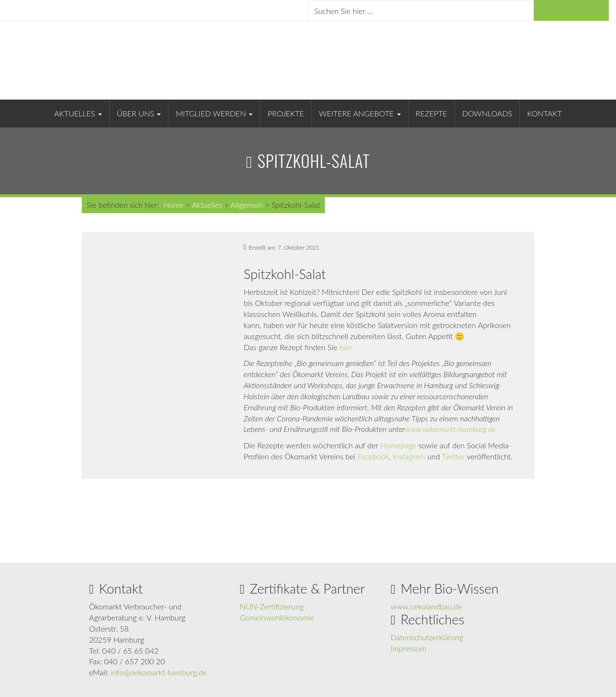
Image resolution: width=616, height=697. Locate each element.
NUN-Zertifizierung (272, 606)
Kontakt (544, 113)
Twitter (453, 456)
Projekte (286, 113)
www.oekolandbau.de (427, 606)
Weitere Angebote (360, 113)
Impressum (409, 648)
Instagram (409, 456)
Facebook (373, 456)
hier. (346, 347)
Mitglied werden (214, 113)
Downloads (487, 113)
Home (173, 205)
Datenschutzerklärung (427, 637)
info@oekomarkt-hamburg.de (159, 672)
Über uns (139, 113)
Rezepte (432, 113)
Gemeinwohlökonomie (277, 617)
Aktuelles (78, 113)
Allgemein (247, 205)
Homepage (398, 445)
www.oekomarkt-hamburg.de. (451, 429)
